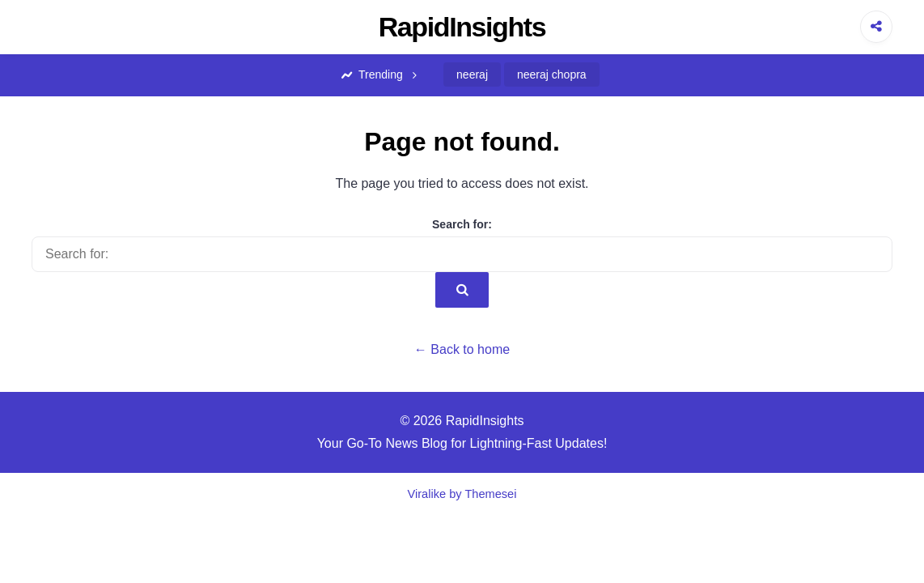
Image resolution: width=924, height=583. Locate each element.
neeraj (472, 74)
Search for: (462, 224)
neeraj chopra (552, 74)
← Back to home (462, 349)
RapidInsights (462, 27)
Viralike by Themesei (462, 494)
